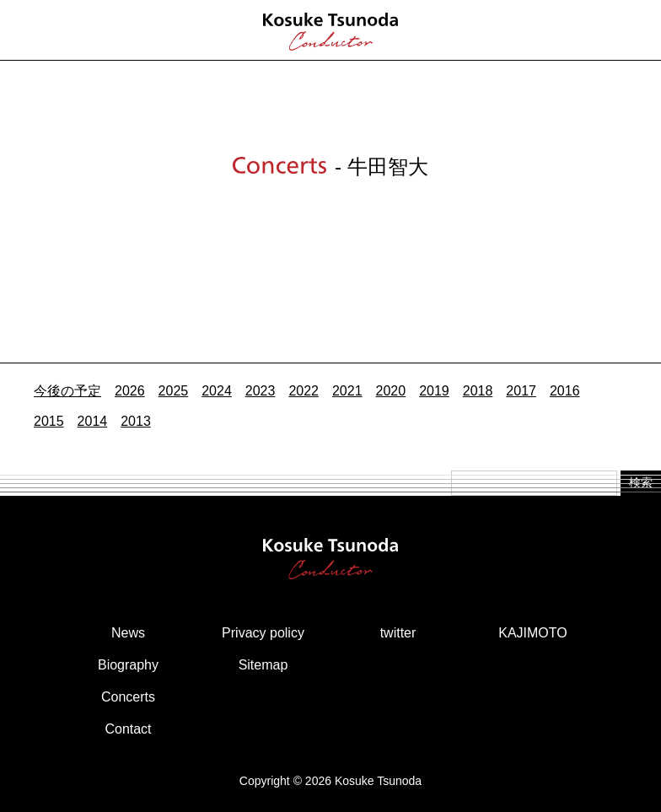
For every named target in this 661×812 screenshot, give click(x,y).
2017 (521, 391)
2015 (49, 421)
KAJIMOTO (533, 633)
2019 (434, 391)
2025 (174, 391)
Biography (128, 665)
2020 (391, 391)
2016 (565, 391)
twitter (398, 633)
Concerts (128, 697)
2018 (478, 391)
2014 (93, 421)
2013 (136, 421)
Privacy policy (263, 633)
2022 (304, 391)
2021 (347, 391)
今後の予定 (67, 391)
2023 (261, 391)
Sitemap (263, 665)
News (128, 633)
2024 (217, 391)
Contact (128, 729)
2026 (130, 391)
